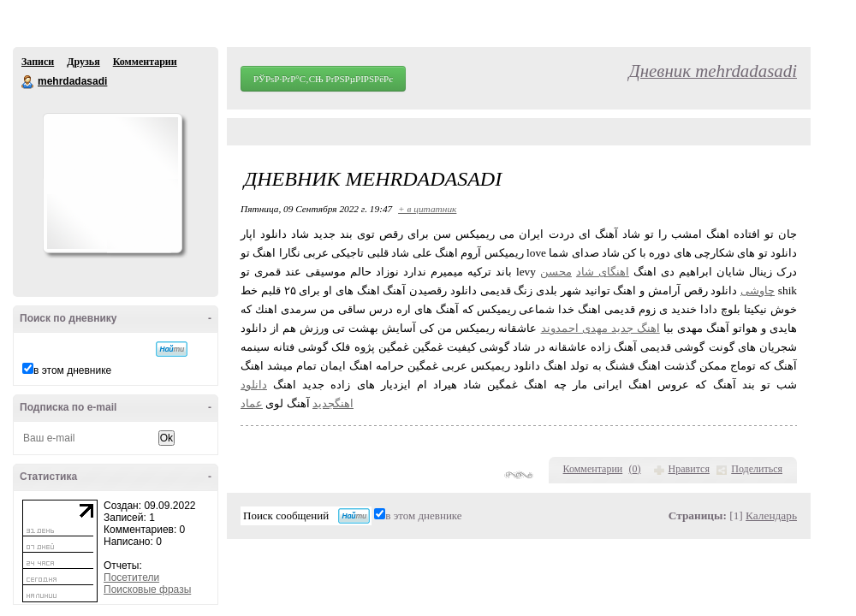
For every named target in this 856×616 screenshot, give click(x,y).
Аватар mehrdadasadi (112, 183)
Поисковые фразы (147, 589)
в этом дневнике (72, 370)
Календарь (771, 515)
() (635, 469)
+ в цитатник (427, 209)
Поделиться (757, 469)
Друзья (83, 62)
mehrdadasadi (28, 82)
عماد (252, 403)
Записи (38, 62)
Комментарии (145, 62)
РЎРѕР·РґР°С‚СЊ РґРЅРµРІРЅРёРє (323, 79)
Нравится (689, 469)
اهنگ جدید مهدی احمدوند (600, 328)
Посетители (131, 577)
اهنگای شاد (603, 272)
